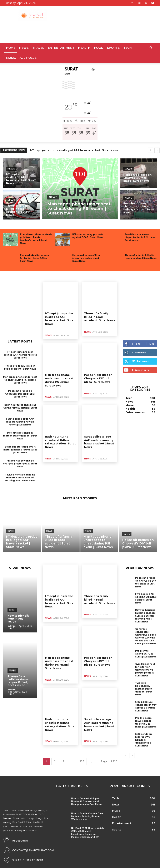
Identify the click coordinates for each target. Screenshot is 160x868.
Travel (38, 48)
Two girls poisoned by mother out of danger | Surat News (20, 436)
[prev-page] (126, 755)
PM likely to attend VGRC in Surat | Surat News (146, 654)
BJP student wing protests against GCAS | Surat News (88, 236)
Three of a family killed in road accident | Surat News (141, 257)
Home (11, 48)
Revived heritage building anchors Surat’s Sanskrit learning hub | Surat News (20, 478)
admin (12, 626)
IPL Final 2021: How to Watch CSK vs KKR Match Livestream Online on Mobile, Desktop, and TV (87, 833)
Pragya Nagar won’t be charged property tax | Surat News (20, 464)
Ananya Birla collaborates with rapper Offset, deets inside (20, 681)
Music (11, 58)
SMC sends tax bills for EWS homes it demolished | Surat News (144, 740)
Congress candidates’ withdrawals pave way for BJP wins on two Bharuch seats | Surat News (146, 636)
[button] (151, 48)
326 (82, 761)
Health (84, 48)
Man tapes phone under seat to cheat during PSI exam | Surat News (20, 380)
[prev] (150, 150)
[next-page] (92, 761)
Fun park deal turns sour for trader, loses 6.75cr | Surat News (35, 258)
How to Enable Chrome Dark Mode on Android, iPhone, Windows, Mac (87, 816)
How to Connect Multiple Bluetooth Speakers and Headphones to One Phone (87, 801)
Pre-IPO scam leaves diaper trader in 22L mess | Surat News (140, 237)
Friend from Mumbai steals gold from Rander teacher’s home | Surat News (36, 239)
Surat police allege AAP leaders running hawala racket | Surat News (20, 422)
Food (99, 48)
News (24, 48)
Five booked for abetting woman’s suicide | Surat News (146, 598)
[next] (157, 150)
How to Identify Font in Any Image (18, 619)
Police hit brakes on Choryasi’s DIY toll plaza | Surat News (20, 394)
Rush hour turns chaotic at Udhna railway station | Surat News (20, 408)
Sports (113, 48)
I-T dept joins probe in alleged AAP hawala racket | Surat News (74, 150)
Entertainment (61, 48)
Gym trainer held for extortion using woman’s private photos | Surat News (145, 670)
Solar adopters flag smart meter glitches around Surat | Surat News (20, 450)
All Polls (28, 58)
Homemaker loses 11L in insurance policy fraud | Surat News (86, 258)
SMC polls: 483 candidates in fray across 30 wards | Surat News (146, 706)
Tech (127, 48)
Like (152, 344)
